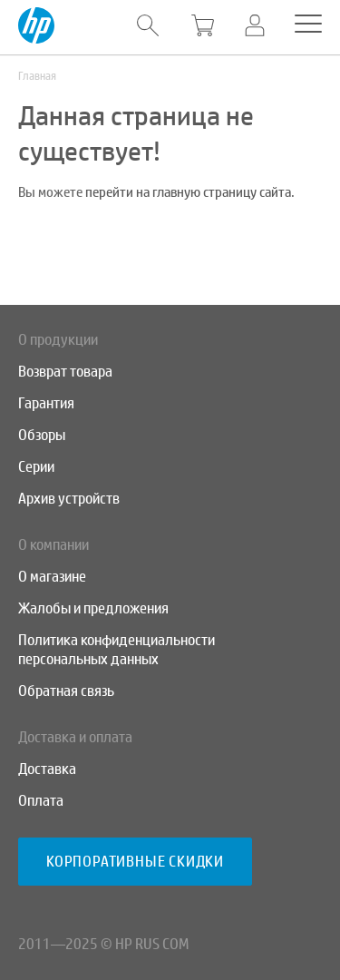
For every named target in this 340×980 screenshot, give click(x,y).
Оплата (41, 801)
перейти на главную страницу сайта (188, 192)
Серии (36, 467)
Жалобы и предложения (93, 608)
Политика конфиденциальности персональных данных (117, 650)
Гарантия (46, 403)
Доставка (47, 769)
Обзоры (42, 435)
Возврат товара (65, 372)
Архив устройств (69, 499)
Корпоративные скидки (135, 862)
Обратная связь (66, 691)
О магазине (52, 577)
